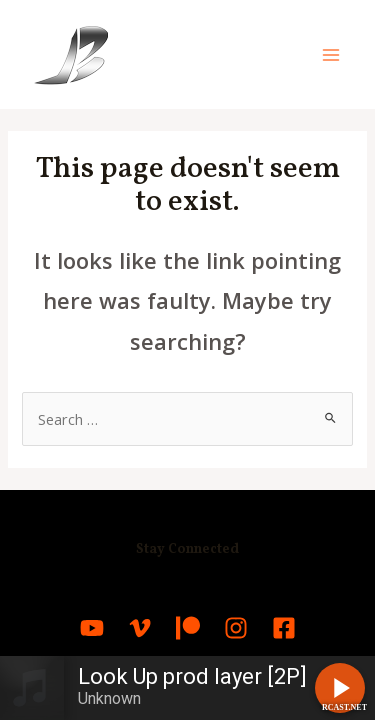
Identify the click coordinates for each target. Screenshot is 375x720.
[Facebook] (284, 628)
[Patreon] (188, 628)
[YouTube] (92, 628)
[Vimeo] (140, 628)
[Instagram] (236, 628)
